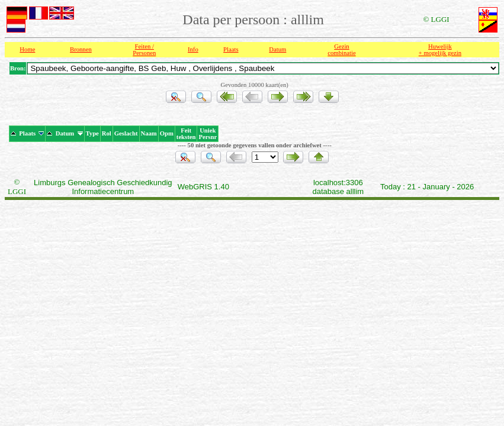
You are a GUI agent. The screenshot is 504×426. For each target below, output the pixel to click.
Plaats (231, 49)
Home (27, 49)
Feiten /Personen (144, 50)
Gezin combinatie (341, 50)
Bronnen (81, 49)
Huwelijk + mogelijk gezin (440, 50)
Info (193, 49)
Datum (277, 49)
